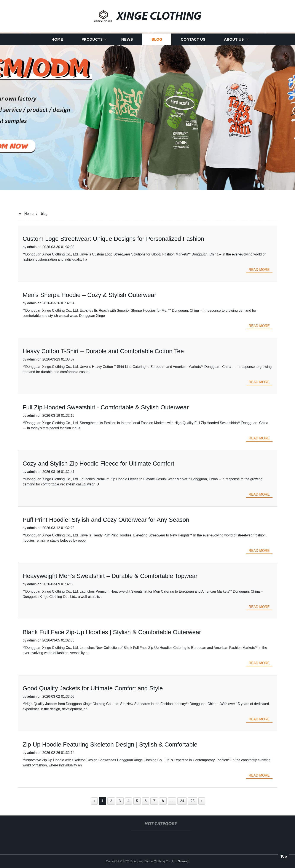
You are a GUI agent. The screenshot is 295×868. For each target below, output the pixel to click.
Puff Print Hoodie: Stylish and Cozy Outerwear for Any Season (106, 520)
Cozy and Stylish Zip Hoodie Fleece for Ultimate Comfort (99, 464)
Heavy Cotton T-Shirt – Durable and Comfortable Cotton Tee (103, 351)
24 (182, 801)
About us (234, 39)
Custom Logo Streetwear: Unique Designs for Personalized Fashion (113, 239)
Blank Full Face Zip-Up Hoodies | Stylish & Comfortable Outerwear (112, 632)
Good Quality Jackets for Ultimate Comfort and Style (93, 688)
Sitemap (183, 861)
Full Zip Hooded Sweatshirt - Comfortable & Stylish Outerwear (106, 407)
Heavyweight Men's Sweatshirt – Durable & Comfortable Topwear (110, 576)
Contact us (193, 39)
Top (284, 856)
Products (92, 39)
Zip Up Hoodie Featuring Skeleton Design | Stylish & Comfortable (110, 744)
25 (193, 801)
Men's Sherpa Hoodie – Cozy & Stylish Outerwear (90, 295)
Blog (157, 39)
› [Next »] (202, 801)
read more (259, 270)
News (127, 39)
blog (44, 214)
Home (57, 39)
